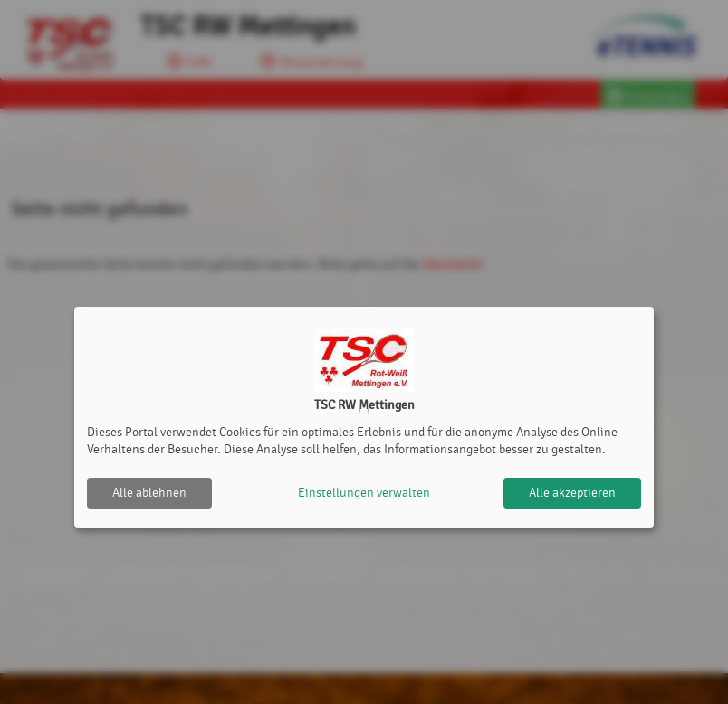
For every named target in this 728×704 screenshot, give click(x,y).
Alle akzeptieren (572, 493)
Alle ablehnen (149, 493)
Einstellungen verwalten (364, 493)
